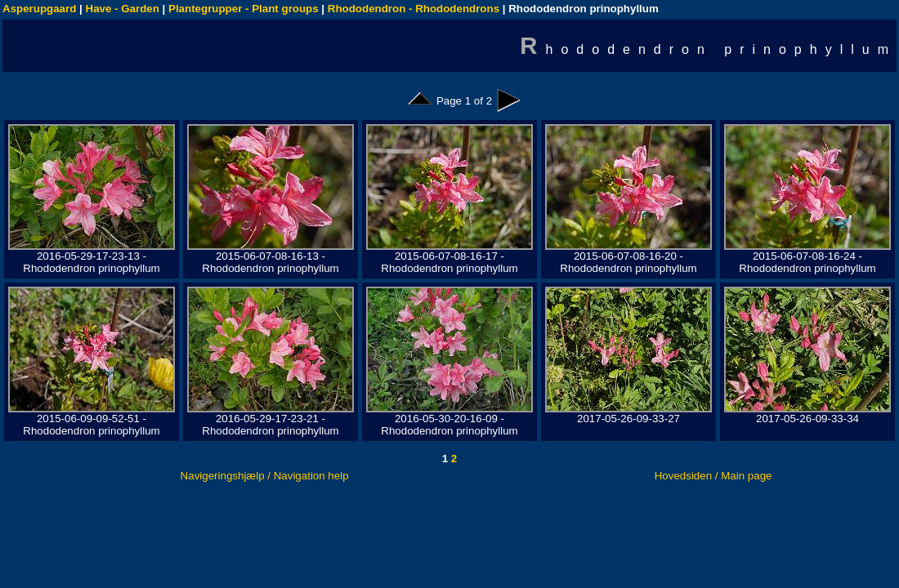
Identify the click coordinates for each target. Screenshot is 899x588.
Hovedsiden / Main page (713, 476)
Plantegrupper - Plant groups (244, 9)
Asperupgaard (39, 9)
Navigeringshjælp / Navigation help (265, 476)
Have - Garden (123, 9)
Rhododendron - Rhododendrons (414, 9)
